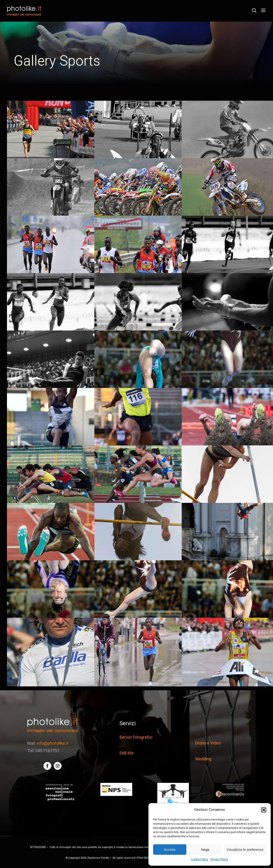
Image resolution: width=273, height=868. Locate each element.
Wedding (203, 759)
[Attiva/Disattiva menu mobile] (264, 10)
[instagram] (58, 766)
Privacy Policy (219, 859)
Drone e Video (208, 743)
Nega (205, 850)
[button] (264, 810)
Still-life (127, 753)
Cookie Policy (200, 859)
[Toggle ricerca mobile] (254, 10)
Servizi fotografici (136, 737)
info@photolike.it (53, 743)
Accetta (170, 850)
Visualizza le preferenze (245, 850)
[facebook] (47, 766)
